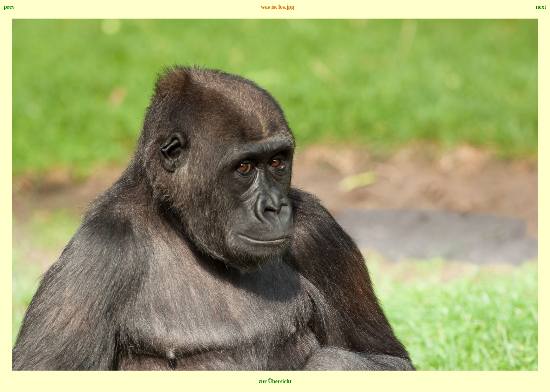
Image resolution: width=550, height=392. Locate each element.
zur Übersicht (275, 381)
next (541, 7)
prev (9, 7)
